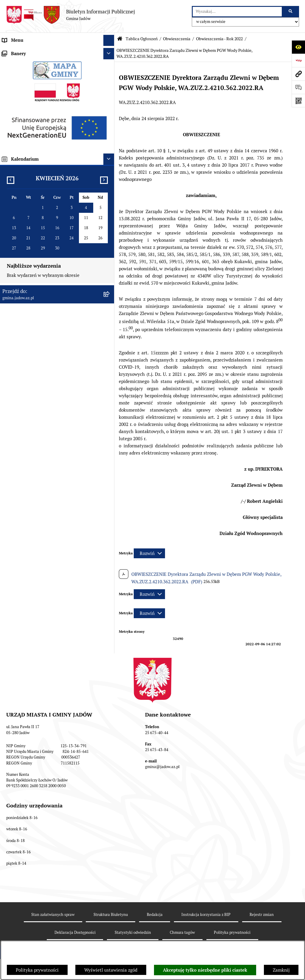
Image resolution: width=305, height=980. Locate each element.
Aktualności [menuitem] (15, 62)
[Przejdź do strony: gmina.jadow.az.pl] (298, 74)
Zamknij (281, 970)
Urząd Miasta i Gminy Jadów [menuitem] (31, 51)
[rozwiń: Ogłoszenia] (110, 145)
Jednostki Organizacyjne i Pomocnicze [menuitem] (41, 96)
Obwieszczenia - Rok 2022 (219, 39)
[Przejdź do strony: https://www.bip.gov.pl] (298, 60)
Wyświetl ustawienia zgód (111, 970)
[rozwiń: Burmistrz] (110, 85)
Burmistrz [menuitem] (13, 85)
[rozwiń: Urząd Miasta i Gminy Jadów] (110, 52)
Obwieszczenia (177, 39)
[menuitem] (57, 145)
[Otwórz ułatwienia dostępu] (298, 47)
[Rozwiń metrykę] (149, 553)
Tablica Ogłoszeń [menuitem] (20, 130)
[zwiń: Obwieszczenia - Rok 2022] (110, 190)
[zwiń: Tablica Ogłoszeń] (110, 130)
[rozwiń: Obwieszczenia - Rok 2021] (110, 175)
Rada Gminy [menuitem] (15, 74)
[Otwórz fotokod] (298, 101)
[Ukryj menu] (109, 41)
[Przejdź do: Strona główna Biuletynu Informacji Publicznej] (120, 39)
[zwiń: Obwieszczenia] (110, 160)
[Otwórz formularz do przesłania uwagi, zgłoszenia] (298, 87)
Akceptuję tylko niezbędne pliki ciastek (205, 970)
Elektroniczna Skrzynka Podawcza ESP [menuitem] (41, 107)
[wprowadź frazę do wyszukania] (237, 12)
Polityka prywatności (37, 970)
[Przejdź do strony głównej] (70, 15)
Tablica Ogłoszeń (142, 39)
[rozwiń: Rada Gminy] (110, 74)
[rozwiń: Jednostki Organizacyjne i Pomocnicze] (110, 96)
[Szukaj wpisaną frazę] (291, 12)
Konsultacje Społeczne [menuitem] (25, 118)
